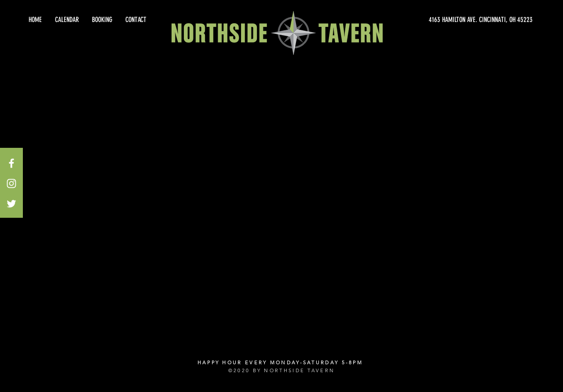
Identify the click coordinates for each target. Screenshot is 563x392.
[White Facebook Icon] (11, 163)
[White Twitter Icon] (11, 204)
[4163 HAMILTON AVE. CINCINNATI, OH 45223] (453, 20)
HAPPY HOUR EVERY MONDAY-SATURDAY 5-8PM (280, 363)
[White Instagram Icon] (11, 183)
